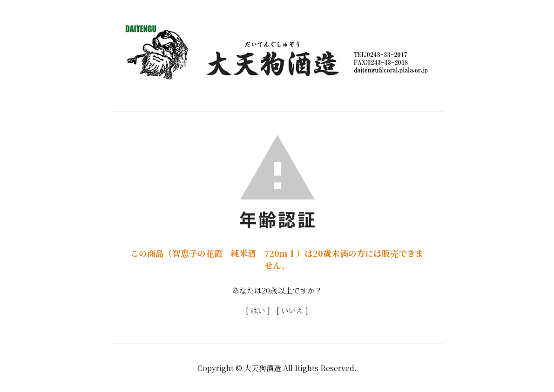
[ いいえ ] (292, 310)
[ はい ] (258, 310)
